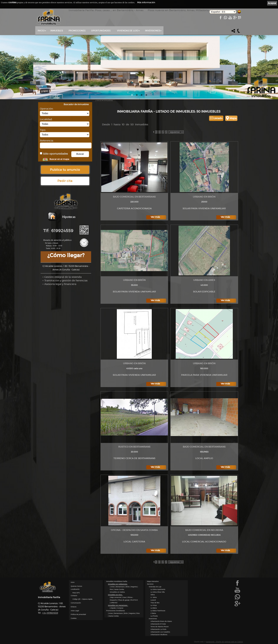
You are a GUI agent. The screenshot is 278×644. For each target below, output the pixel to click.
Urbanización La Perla (158, 629)
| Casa (124, 597)
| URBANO (114, 603)
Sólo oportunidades (55, 154)
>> (176, 132)
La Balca (154, 608)
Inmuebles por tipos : (115, 595)
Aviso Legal (75, 611)
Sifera (153, 595)
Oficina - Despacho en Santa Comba (134, 530)
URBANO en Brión (204, 197)
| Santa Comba (119, 589)
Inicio (41, 31)
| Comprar (120, 608)
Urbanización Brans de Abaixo (161, 621)
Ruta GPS (76, 593)
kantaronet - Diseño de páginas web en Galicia (224, 642)
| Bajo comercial (116, 597)
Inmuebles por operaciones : (118, 605)
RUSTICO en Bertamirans (134, 447)
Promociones (77, 31)
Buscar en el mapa (59, 159)
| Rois (138, 613)
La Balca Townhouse (158, 611)
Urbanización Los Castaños (160, 632)
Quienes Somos (76, 586)
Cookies (74, 618)
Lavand (153, 600)
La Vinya (154, 605)
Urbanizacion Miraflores (159, 635)
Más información (146, 2)
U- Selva (154, 597)
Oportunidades (101, 31)
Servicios (150, 584)
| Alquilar (113, 608)
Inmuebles (57, 31)
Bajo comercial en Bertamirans (134, 197)
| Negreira (134, 587)
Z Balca (153, 613)
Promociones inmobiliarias (116, 611)
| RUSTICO (134, 600)
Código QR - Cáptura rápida (82, 599)
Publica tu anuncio (65, 170)
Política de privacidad (78, 614)
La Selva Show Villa (158, 592)
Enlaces (74, 607)
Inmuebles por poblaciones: (118, 584)
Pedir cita (65, 181)
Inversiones (153, 31)
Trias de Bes (155, 603)
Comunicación (76, 603)
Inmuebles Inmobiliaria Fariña (117, 581)
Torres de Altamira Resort (160, 627)
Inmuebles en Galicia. (117, 592)
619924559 (50, 613)
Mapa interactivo (153, 581)
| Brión (127, 587)
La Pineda (154, 616)
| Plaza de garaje (124, 600)
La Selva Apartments (158, 589)
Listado (218, 118)
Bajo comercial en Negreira (204, 530)
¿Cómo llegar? (66, 255)
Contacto (74, 596)
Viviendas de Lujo (128, 31)
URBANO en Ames (204, 280)
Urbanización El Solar (158, 624)
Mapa (233, 118)
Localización (75, 589)
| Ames (112, 587)
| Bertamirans (120, 587)
